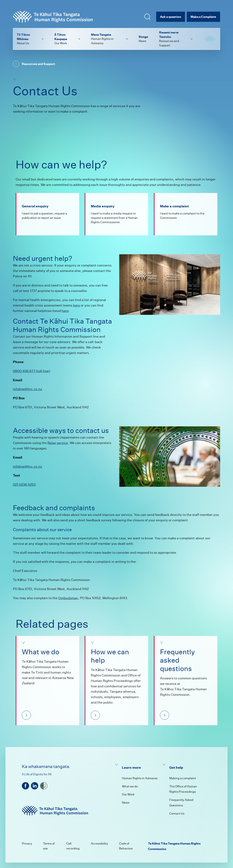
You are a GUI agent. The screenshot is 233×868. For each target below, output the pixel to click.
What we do (130, 786)
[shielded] (44, 786)
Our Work (128, 794)
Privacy (27, 844)
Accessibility (99, 844)
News (126, 803)
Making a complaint (183, 778)
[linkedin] (35, 786)
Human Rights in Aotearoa (140, 778)
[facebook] (25, 786)
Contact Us (177, 814)
